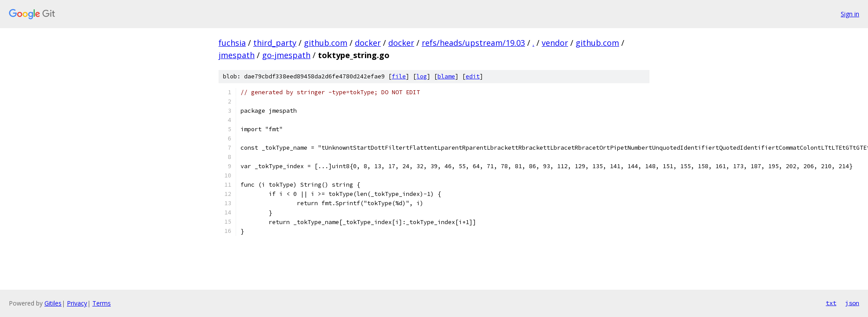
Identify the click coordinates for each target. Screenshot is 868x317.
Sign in (850, 14)
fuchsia (232, 43)
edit (473, 76)
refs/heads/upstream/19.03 (473, 43)
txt (831, 303)
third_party (275, 43)
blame (446, 76)
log (422, 76)
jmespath (237, 55)
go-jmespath (286, 55)
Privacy (77, 303)
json (852, 303)
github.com (326, 43)
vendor (555, 43)
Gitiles (53, 303)
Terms (102, 303)
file (399, 76)
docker (368, 43)
